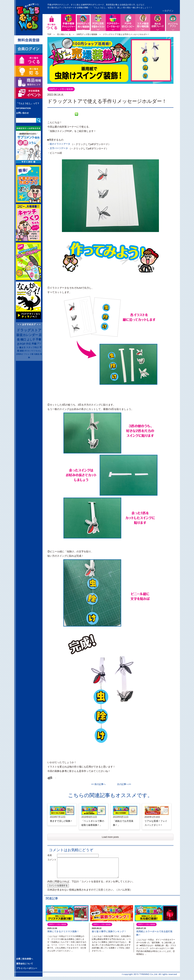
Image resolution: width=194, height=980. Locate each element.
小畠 (32, 354)
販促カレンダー (27, 335)
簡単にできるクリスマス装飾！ (63, 931)
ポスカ (27, 351)
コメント (52, 860)
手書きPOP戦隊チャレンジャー (68, 23)
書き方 (22, 348)
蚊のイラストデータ (60, 144)
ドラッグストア (29, 330)
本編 (34, 344)
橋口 (23, 340)
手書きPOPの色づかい (113, 23)
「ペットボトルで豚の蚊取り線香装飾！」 (93, 823)
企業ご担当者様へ (25, 959)
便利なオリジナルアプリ (172, 23)
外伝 (28, 344)
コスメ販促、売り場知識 (143, 23)
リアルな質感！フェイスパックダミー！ (156, 823)
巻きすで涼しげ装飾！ (61, 821)
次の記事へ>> (123, 784)
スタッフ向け (32, 347)
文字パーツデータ (59, 148)
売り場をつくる (64, 34)
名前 (52, 855)
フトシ (27, 354)
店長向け (20, 354)
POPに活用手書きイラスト (98, 23)
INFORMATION (24, 108)
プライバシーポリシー (27, 968)
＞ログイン (168, 11)
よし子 (31, 340)
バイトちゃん (36, 351)
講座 (22, 351)
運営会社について (25, 964)
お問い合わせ (22, 113)
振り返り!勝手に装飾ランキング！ (109, 931)
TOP (49, 34)
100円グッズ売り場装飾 (90, 17)
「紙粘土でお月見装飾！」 (123, 823)
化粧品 (37, 354)
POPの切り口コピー (128, 23)
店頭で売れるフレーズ (158, 23)
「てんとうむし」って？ (28, 103)
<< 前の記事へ (100, 784)
